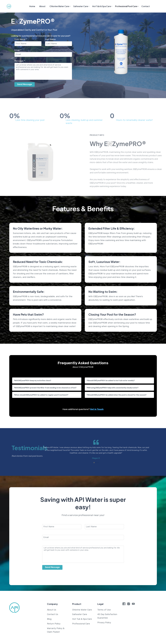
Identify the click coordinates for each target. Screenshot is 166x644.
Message (21, 61)
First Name (22, 39)
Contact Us (53, 614)
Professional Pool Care (126, 6)
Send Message (25, 84)
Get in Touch (97, 409)
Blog (49, 619)
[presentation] (89, 82)
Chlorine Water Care (59, 6)
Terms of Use (104, 610)
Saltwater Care (81, 6)
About (42, 6)
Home (32, 6)
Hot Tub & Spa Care (102, 6)
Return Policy (54, 624)
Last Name (51, 39)
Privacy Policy (104, 623)
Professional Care (81, 624)
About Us (52, 610)
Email (19, 50)
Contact (146, 6)
